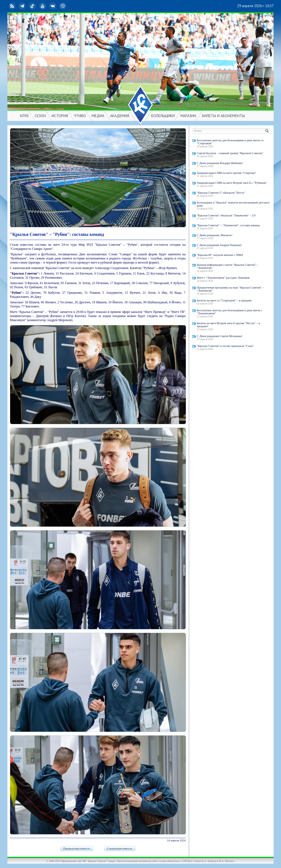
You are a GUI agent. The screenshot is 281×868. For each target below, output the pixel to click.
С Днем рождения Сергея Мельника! (220, 336)
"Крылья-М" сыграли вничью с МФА (220, 255)
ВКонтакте (53, 6)
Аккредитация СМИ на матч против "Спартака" (226, 173)
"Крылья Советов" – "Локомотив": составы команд (228, 225)
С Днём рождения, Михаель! (215, 235)
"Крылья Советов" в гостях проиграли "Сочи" (225, 346)
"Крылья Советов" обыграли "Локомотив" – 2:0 (226, 215)
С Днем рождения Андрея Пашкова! (219, 245)
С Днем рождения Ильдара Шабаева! (220, 163)
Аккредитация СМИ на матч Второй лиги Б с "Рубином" (232, 183)
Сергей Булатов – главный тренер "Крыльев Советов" (230, 153)
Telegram (23, 6)
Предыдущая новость (76, 848)
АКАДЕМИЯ (120, 116)
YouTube (43, 6)
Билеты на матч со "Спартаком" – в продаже (224, 300)
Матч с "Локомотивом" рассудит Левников (223, 278)
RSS (13, 6)
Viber (63, 6)
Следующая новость (120, 848)
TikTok (33, 6)
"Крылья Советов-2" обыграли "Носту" (221, 193)
